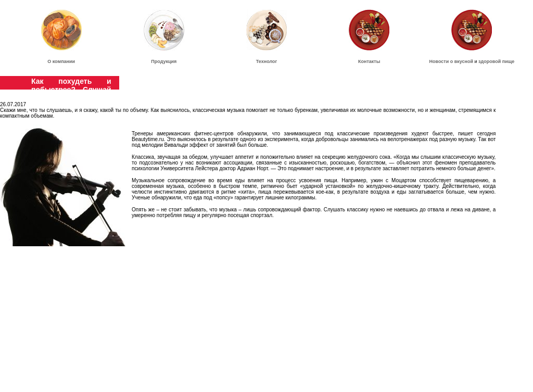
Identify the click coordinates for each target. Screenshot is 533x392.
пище (509, 61)
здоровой (490, 61)
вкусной (464, 61)
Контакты (369, 61)
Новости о (442, 61)
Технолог (267, 61)
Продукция (164, 61)
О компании (61, 61)
